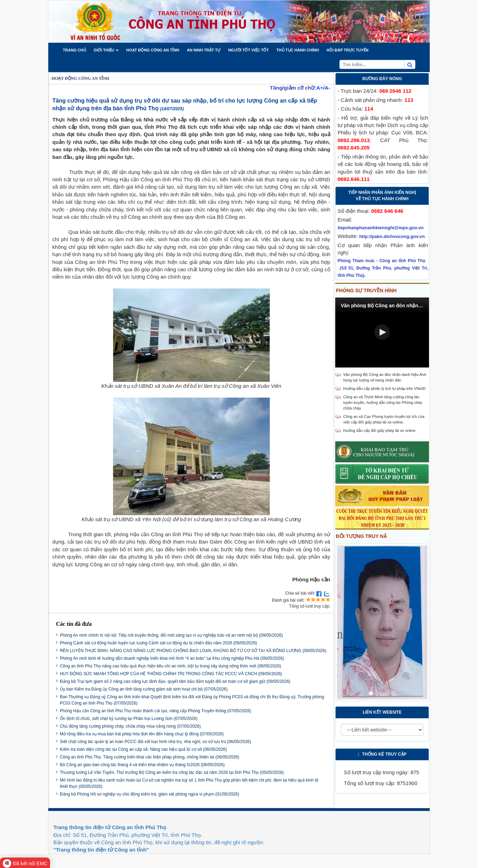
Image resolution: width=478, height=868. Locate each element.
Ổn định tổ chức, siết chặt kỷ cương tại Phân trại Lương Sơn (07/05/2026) (129, 719)
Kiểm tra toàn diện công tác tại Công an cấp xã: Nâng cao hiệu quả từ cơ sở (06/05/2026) (143, 749)
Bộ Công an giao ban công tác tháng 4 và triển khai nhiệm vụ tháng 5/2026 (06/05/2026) (142, 765)
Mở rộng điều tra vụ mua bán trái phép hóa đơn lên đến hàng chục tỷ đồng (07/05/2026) (142, 734)
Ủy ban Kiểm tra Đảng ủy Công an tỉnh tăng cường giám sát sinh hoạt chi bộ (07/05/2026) (144, 689)
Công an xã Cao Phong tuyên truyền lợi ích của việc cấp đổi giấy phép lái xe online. (384, 419)
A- (328, 88)
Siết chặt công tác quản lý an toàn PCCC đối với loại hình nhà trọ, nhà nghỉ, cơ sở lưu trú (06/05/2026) (155, 742)
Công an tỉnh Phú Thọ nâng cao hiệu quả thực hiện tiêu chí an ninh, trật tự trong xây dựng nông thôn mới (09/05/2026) (171, 666)
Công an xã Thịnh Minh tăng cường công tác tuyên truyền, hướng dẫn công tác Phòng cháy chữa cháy (383, 402)
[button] (75, 50)
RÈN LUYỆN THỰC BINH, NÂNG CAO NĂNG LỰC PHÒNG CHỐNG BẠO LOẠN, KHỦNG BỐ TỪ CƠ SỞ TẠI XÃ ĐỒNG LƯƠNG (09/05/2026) (193, 651)
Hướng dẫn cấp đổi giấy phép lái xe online (379, 430)
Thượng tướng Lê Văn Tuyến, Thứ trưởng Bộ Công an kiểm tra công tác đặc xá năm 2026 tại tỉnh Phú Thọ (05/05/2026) (172, 772)
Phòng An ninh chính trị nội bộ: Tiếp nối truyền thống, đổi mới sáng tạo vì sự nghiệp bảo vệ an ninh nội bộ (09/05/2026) (171, 635)
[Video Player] (382, 332)
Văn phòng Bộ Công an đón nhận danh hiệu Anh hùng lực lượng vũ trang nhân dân (385, 377)
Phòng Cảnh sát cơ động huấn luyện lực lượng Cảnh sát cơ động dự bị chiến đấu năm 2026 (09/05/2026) (159, 643)
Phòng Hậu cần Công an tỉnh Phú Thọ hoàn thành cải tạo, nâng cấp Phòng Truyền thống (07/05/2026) (155, 711)
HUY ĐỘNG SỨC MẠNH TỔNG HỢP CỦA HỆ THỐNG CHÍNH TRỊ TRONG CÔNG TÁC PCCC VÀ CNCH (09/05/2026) (171, 674)
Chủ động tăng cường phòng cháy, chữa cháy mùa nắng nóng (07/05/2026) (130, 726)
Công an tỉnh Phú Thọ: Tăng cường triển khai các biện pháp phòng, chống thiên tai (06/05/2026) (150, 757)
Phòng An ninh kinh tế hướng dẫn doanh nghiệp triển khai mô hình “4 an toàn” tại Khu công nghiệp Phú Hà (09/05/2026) (172, 658)
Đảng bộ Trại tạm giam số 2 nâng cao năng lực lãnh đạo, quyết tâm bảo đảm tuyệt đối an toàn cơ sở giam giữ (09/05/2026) (175, 681)
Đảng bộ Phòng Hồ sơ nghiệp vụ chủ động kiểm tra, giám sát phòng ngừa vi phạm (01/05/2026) (149, 794)
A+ (320, 88)
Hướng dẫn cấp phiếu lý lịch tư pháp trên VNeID (384, 388)
